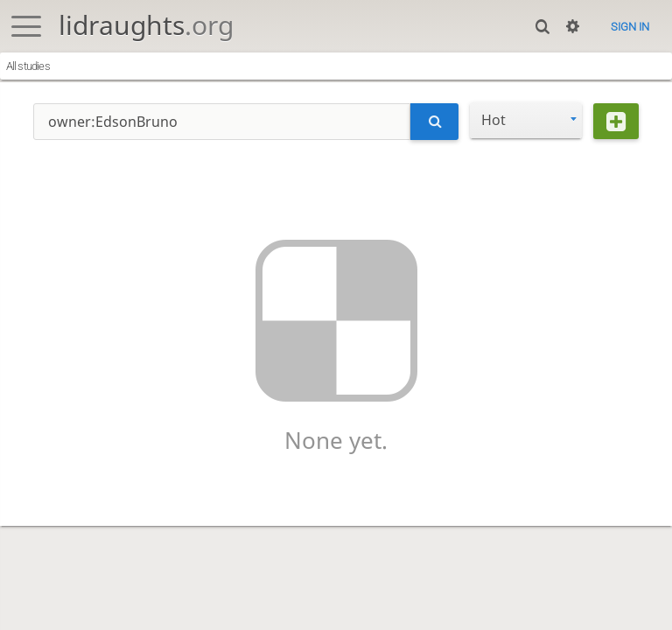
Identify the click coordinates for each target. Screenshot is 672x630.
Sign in (630, 27)
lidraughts (146, 25)
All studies (28, 66)
